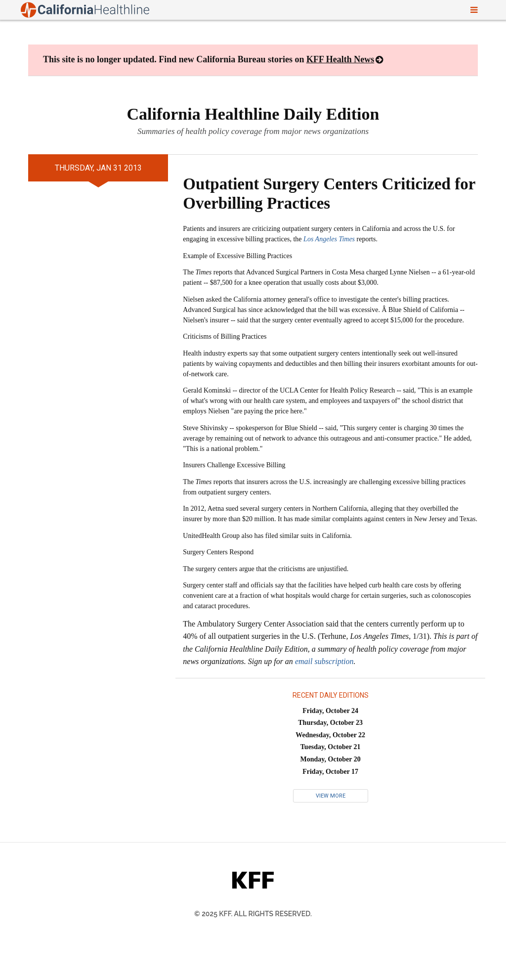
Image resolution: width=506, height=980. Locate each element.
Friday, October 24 (330, 711)
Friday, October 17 (330, 772)
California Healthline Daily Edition (253, 114)
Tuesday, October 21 (331, 747)
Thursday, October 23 (330, 723)
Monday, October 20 (331, 759)
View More (331, 796)
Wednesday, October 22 (330, 735)
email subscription (324, 661)
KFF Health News (340, 59)
